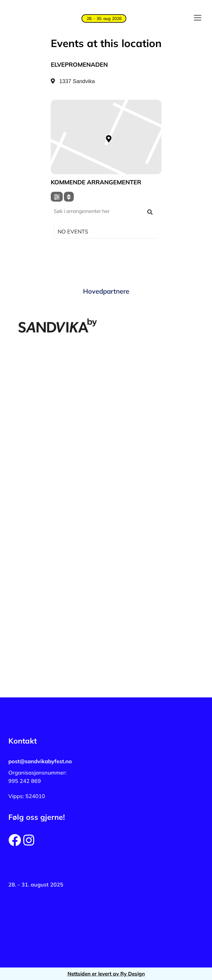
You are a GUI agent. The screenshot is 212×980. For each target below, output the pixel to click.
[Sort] (69, 197)
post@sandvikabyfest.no (40, 761)
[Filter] (57, 197)
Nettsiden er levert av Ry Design (106, 974)
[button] (197, 18)
